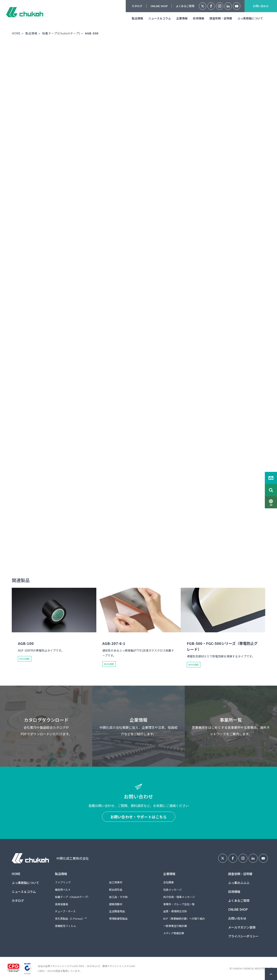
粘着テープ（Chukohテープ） (72, 897)
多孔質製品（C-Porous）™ (71, 919)
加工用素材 (116, 882)
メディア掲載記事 (174, 933)
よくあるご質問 (185, 6)
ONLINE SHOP (159, 6)
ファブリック (63, 882)
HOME (16, 33)
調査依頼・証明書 (221, 18)
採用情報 (199, 18)
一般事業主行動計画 (175, 926)
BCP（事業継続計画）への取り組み (184, 919)
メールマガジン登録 (242, 927)
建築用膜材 (116, 904)
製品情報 (137, 18)
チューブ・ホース (65, 911)
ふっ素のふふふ (239, 883)
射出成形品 (116, 890)
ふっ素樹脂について (250, 18)
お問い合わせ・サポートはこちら (139, 817)
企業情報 (182, 18)
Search (271, 490)
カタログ (137, 6)
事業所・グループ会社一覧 (179, 904)
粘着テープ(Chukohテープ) (61, 33)
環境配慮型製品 (118, 919)
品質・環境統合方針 (175, 911)
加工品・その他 (118, 897)
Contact (271, 478)
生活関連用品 (117, 911)
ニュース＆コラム (160, 18)
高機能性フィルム (65, 926)
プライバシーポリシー (243, 936)
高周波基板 (62, 904)
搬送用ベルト (63, 890)
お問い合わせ (261, 6)
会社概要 (169, 882)
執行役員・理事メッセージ (179, 897)
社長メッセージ (172, 890)
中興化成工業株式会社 (25, 12)
